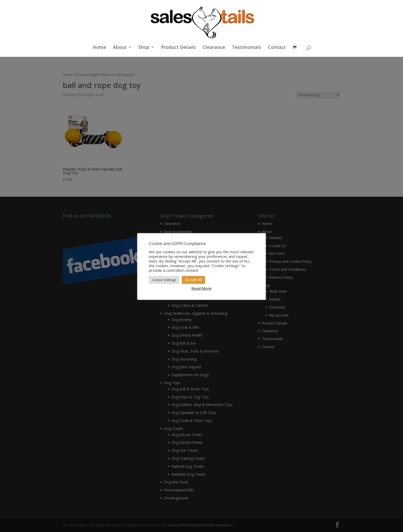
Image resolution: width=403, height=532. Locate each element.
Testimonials (246, 48)
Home (99, 48)
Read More (201, 288)
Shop (144, 48)
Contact (277, 48)
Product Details (178, 48)
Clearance (214, 48)
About (120, 48)
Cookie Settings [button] (164, 280)
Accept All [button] (193, 280)
